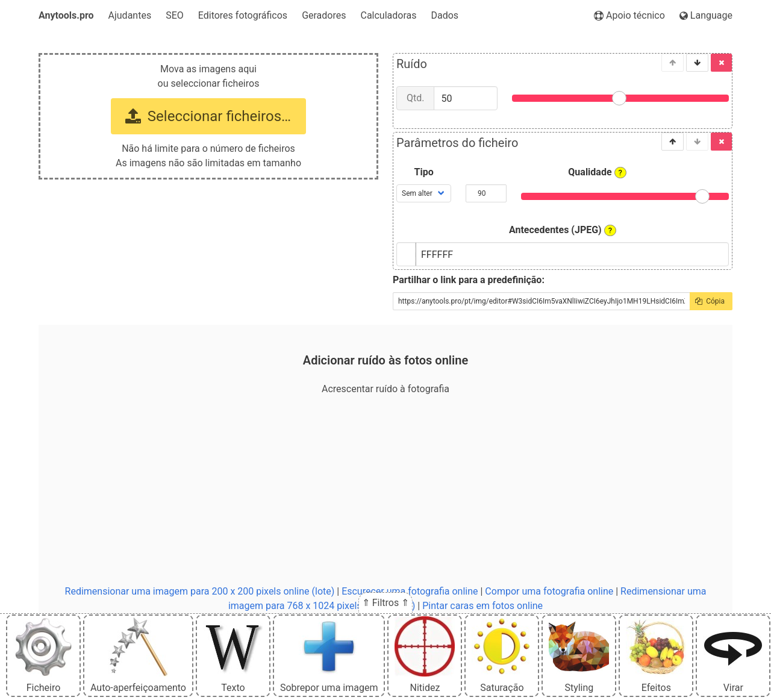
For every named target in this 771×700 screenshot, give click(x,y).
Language (706, 15)
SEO (175, 15)
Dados (445, 15)
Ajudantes (130, 15)
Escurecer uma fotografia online (410, 591)
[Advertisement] (385, 490)
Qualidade (597, 172)
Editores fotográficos (243, 15)
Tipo (424, 172)
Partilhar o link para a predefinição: (469, 280)
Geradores (324, 15)
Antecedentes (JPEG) (563, 230)
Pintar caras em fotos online (482, 606)
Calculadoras (388, 15)
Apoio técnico (629, 15)
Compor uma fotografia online (549, 591)
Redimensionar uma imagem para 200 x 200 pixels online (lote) (200, 591)
